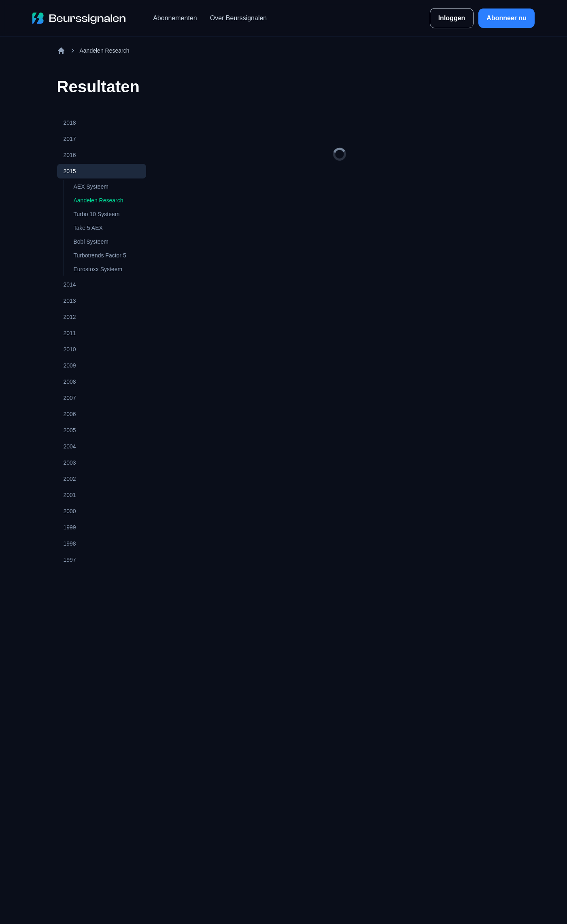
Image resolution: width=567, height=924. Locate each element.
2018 (70, 123)
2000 (70, 511)
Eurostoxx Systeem (98, 269)
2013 (70, 301)
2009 (70, 365)
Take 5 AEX (88, 228)
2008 (70, 382)
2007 (70, 398)
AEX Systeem (91, 187)
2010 (70, 349)
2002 (70, 479)
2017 (70, 139)
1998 (70, 544)
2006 (70, 414)
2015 (70, 171)
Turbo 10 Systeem (97, 214)
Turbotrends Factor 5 (100, 255)
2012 (70, 317)
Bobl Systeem (91, 242)
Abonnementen (175, 18)
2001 (70, 495)
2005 (70, 430)
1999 (70, 527)
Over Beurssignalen (239, 18)
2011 (70, 333)
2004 (70, 446)
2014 (70, 285)
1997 (70, 560)
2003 (70, 463)
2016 (70, 155)
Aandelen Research (99, 200)
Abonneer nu (506, 18)
